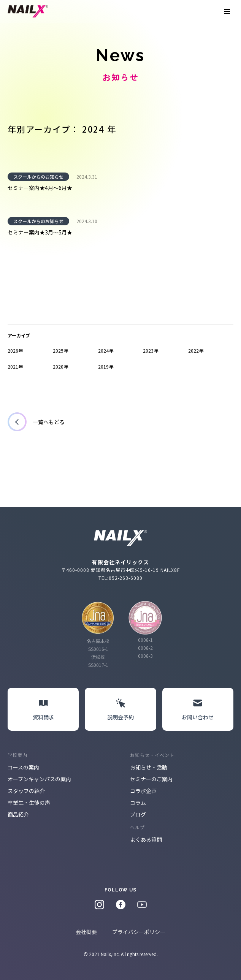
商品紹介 (18, 814)
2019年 (106, 367)
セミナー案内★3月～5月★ (40, 232)
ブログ (138, 814)
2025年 (60, 351)
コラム (138, 803)
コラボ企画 (143, 791)
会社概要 (86, 932)
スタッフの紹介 (26, 791)
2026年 (15, 351)
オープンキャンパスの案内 (39, 779)
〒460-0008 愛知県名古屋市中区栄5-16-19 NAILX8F (121, 570)
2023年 (151, 351)
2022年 (196, 351)
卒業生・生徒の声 (29, 803)
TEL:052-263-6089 (121, 578)
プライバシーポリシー (139, 932)
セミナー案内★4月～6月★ (40, 188)
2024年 (106, 351)
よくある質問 (146, 839)
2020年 (60, 367)
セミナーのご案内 (151, 779)
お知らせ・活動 (149, 767)
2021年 (15, 367)
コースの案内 (23, 767)
